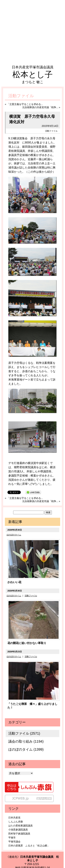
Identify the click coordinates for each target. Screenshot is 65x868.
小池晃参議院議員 (18, 830)
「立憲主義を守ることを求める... (25, 104)
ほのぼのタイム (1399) (26, 749)
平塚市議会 (14, 842)
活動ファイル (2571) (24, 733)
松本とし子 (33, 74)
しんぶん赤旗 (16, 822)
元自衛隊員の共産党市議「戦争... (40, 107)
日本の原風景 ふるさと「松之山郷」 (29, 846)
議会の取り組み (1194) (26, 741)
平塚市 (12, 838)
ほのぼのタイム (14, 535)
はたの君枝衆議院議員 (20, 826)
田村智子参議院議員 (19, 834)
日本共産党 (14, 818)
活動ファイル (51, 131)
